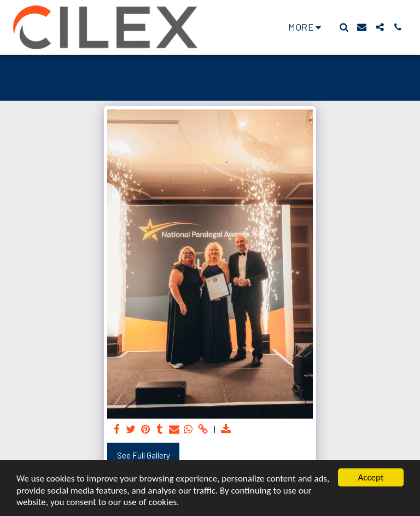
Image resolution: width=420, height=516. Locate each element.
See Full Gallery (144, 455)
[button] (344, 27)
